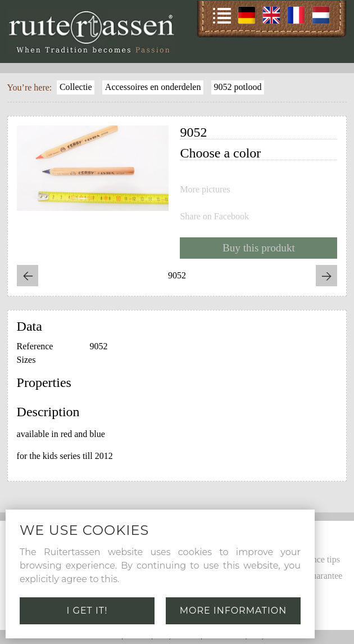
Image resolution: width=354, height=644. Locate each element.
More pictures (205, 190)
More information (233, 611)
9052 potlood (238, 87)
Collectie (76, 87)
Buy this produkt (259, 248)
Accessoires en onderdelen (153, 87)
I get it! (87, 611)
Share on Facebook (214, 217)
